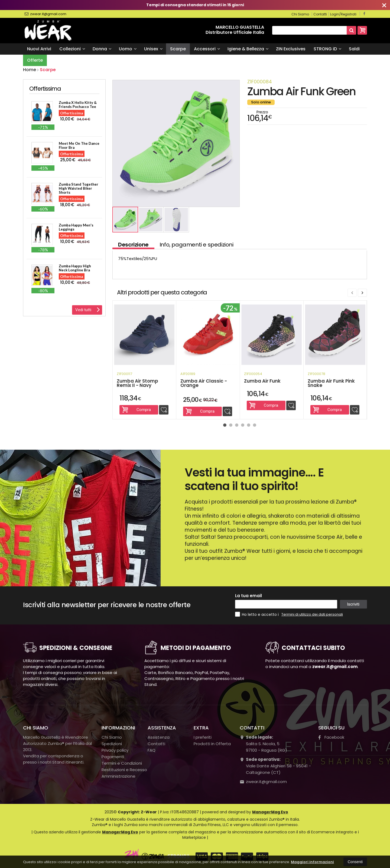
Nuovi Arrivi (39, 49)
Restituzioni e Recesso (124, 770)
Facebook (331, 737)
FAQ (152, 750)
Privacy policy (115, 750)
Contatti (320, 14)
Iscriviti (353, 604)
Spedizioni (112, 744)
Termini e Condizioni (122, 763)
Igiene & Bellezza (248, 49)
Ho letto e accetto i (257, 614)
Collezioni (72, 49)
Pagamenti (113, 757)
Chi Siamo (300, 14)
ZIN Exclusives (291, 49)
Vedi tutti (88, 309)
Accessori (207, 49)
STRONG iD (327, 49)
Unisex (153, 49)
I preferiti (203, 737)
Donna (102, 49)
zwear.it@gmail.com (45, 14)
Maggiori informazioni (312, 862)
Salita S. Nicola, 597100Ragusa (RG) (263, 744)
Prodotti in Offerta (212, 744)
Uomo (128, 49)
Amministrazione (118, 776)
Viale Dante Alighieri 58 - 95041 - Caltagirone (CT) (275, 766)
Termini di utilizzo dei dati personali (312, 614)
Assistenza (159, 737)
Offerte (35, 60)
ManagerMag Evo (270, 812)
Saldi (354, 49)
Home (30, 70)
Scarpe (178, 49)
